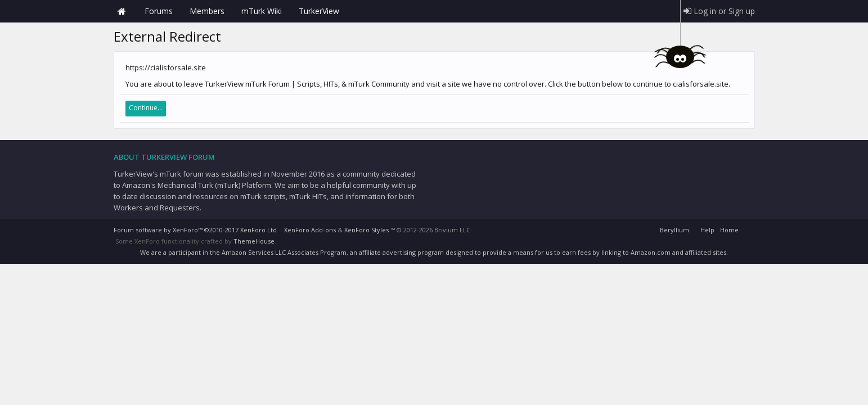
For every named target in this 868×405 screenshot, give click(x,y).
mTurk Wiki (262, 11)
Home (122, 11)
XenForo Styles (366, 230)
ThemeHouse (254, 241)
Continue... (146, 108)
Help (707, 230)
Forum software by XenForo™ (196, 230)
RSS (748, 228)
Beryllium (674, 230)
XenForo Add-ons (310, 230)
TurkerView (319, 11)
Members (207, 11)
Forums (159, 11)
